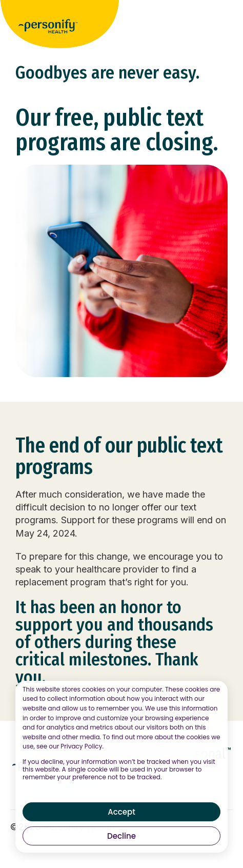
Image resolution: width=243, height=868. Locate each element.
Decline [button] (121, 836)
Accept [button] (121, 812)
